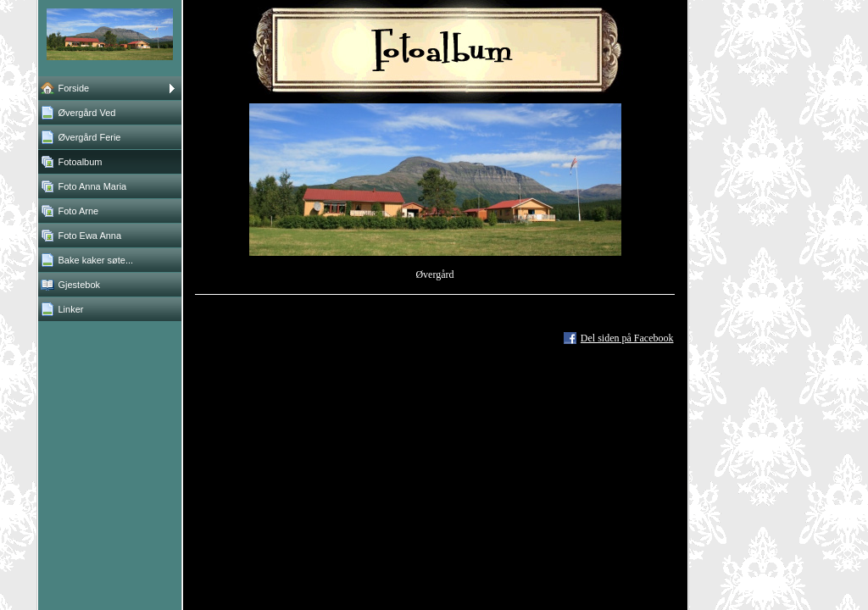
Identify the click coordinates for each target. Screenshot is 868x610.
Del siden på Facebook (627, 338)
